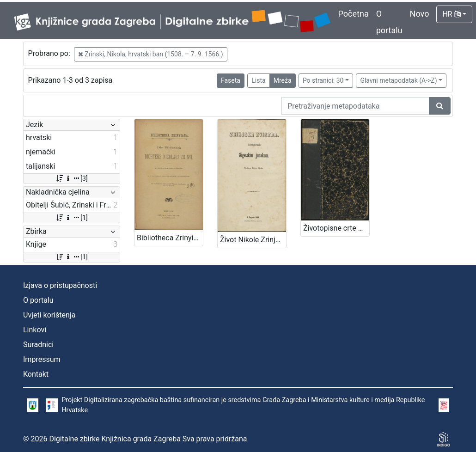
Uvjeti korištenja (49, 315)
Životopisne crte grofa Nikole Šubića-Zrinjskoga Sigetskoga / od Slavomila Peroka (336, 228)
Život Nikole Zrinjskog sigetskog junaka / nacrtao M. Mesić (253, 240)
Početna (354, 14)
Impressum (42, 359)
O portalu (38, 300)
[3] (71, 178)
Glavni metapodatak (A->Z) (398, 80)
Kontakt (36, 374)
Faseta (231, 80)
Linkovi (35, 330)
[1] (71, 218)
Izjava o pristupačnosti (60, 285)
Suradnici (38, 345)
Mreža (283, 80)
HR (451, 14)
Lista (258, 80)
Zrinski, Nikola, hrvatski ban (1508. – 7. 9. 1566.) (151, 54)
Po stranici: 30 (323, 80)
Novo (420, 14)
